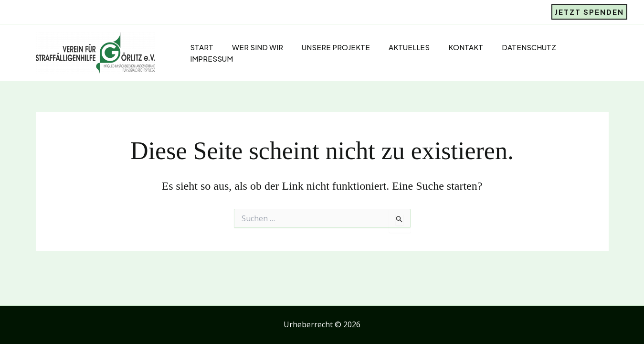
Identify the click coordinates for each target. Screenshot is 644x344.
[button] (589, 12)
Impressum (203, 59)
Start (194, 47)
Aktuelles (395, 47)
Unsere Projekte (324, 47)
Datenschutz (511, 47)
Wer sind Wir (248, 47)
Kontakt (450, 47)
